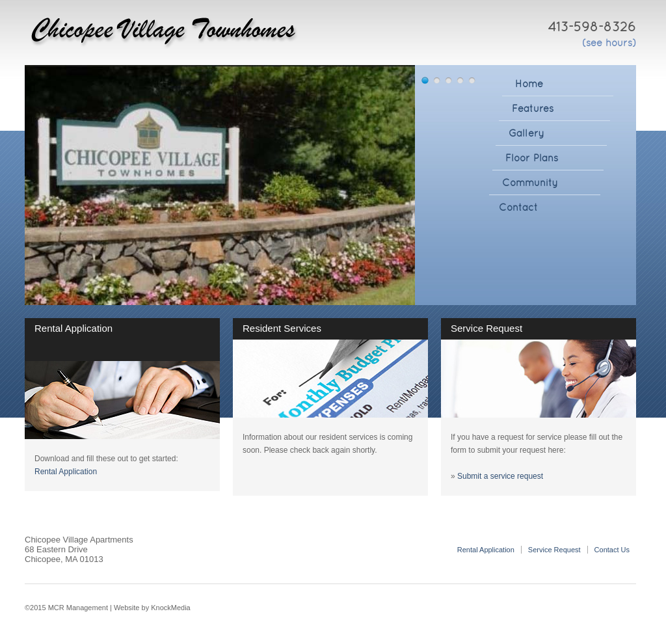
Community (530, 182)
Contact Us (612, 550)
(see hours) (609, 43)
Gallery (526, 133)
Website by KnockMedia (152, 608)
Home (529, 84)
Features (533, 108)
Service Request (554, 550)
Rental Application (66, 472)
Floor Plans (532, 158)
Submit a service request (500, 476)
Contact (518, 207)
